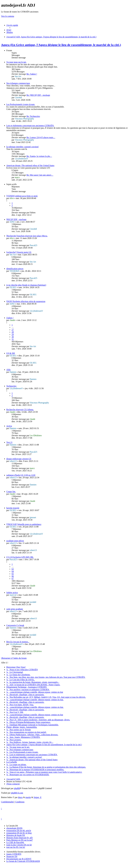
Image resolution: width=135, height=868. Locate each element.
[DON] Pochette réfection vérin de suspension (26, 301)
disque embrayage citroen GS (19, 459)
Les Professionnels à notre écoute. (21, 104)
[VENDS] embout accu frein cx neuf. (22, 196)
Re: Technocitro (33, 116)
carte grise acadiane (15, 609)
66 (13, 576)
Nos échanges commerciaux (18, 83)
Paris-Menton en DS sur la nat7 (20, 840)
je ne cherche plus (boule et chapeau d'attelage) (26, 285)
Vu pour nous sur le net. (16, 62)
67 (13, 579)
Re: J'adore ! (32, 74)
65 (13, 574)
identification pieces (15, 269)
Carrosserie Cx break (15, 625)
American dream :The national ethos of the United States (30, 165)
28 (13, 332)
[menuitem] (9, 30)
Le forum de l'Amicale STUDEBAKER (23, 861)
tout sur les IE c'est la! (16, 847)
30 (13, 337)
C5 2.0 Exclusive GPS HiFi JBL (20, 557)
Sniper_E (38, 797)
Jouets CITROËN (14, 854)
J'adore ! (10, 318)
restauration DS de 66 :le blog (19, 833)
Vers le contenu (8, 16)
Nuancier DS (12, 856)
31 (13, 339)
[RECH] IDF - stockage (16, 219)
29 (13, 334)
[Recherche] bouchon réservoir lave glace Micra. (27, 236)
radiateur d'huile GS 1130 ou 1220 (21, 475)
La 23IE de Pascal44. (15, 842)
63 (13, 569)
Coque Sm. (11, 492)
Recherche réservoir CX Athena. (20, 410)
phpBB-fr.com (17, 793)
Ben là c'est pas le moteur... (18, 642)
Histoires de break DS (16, 835)
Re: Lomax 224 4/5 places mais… (41, 137)
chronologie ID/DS (14, 828)
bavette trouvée (13, 508)
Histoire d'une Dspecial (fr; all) (19, 838)
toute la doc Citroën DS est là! (19, 845)
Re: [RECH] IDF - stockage (38, 95)
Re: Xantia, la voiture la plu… (39, 156)
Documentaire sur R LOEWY (19, 859)
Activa (9, 426)
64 (13, 571)
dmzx (20, 797)
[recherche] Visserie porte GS (19, 252)
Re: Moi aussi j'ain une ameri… (40, 175)
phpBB (17, 788)
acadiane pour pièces (15, 541)
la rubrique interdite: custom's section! (22, 147)
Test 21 (9, 442)
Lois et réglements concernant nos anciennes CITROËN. (30, 126)
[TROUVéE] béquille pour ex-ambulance (24, 524)
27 (13, 330)
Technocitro (11, 386)
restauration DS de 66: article (19, 831)
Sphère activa (12, 593)
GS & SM (11, 353)
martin (28, 797)
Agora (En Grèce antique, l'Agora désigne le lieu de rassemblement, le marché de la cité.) (61, 45)
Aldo (8, 370)
